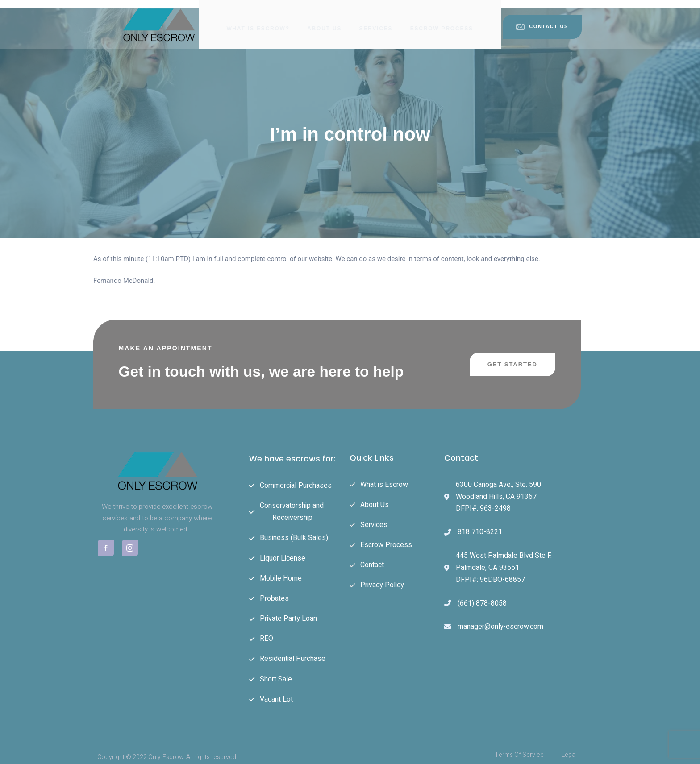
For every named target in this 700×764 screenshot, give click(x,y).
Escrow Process (442, 20)
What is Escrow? (258, 20)
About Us (324, 20)
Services (376, 20)
